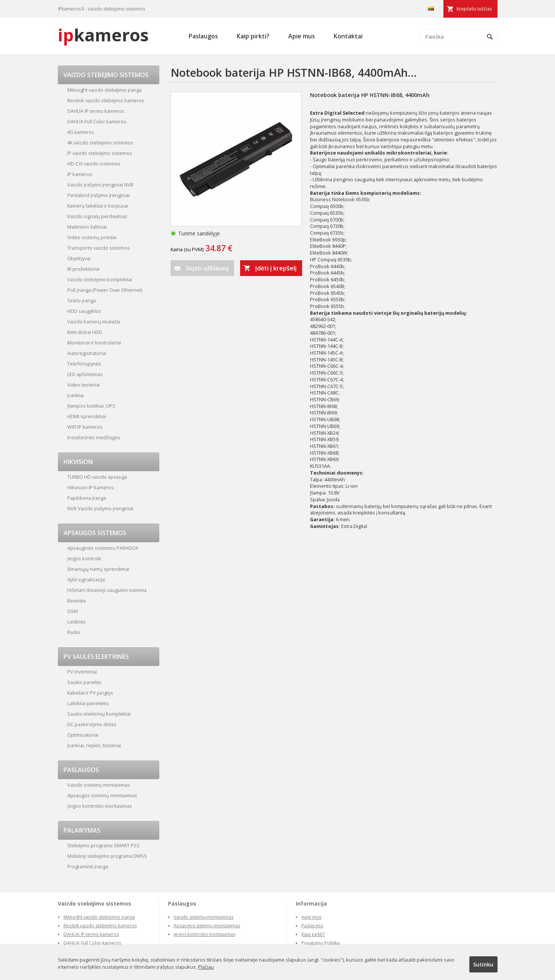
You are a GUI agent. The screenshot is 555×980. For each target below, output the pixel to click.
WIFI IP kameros (85, 427)
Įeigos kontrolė (84, 558)
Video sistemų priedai (92, 237)
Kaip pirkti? (253, 36)
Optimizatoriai (83, 735)
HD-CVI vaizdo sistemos (94, 164)
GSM (73, 611)
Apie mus (302, 36)
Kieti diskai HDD (85, 332)
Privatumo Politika (321, 943)
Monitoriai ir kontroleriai (94, 343)
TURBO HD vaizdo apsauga (97, 477)
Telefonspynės (84, 364)
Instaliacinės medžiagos (94, 437)
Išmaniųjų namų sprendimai (98, 569)
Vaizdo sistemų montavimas (99, 785)
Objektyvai (79, 258)
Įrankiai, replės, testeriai (94, 745)
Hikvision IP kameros (91, 487)
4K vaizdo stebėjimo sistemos (100, 143)
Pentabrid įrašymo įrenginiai (98, 195)
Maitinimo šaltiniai (87, 227)
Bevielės (77, 601)
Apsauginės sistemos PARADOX (103, 548)
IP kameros (80, 174)
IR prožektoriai (83, 269)
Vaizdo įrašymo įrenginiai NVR (100, 185)
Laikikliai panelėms (88, 703)
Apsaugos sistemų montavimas (102, 795)
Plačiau (206, 967)
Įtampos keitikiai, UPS (91, 406)
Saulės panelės (84, 682)
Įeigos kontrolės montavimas (100, 806)
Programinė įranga (88, 866)
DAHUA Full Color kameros (97, 121)
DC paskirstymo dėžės (92, 724)
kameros (103, 35)
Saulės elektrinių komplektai (99, 714)
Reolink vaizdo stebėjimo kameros (106, 100)
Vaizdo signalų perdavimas (97, 216)
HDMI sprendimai (87, 416)
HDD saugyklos (84, 311)
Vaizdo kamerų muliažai (94, 322)
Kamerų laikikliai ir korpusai (98, 206)
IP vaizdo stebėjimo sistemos (100, 153)
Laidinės (76, 622)
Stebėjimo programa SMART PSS (104, 845)
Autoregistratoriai (87, 353)
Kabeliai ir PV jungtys (90, 693)
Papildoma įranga (87, 498)
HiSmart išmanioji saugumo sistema (107, 590)
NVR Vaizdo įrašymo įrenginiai (100, 508)
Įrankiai (76, 395)
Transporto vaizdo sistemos (99, 248)
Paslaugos (203, 36)
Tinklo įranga (82, 300)
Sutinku (483, 964)
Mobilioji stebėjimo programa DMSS (107, 856)
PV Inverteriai (82, 672)
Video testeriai (84, 385)
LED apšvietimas (85, 374)
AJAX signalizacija (86, 580)
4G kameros (81, 132)
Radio (74, 632)
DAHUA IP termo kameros (96, 111)
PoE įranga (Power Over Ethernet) (105, 290)
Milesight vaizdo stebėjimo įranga (104, 90)
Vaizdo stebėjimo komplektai (100, 279)
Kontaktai (348, 36)
